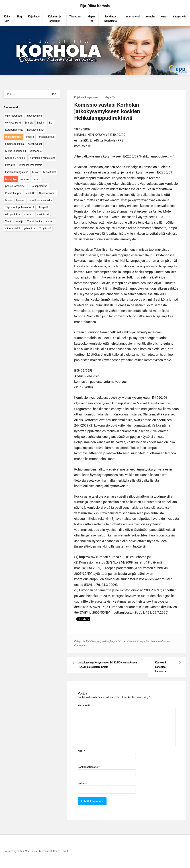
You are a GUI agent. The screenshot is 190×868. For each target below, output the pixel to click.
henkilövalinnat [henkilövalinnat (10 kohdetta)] (36, 130)
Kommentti (84, 705)
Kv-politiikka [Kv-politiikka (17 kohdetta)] (49, 172)
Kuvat (164, 17)
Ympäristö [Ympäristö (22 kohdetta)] (45, 228)
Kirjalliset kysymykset (86, 97)
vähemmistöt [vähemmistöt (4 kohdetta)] (13, 228)
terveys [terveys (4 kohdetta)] (20, 200)
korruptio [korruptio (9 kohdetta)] (10, 165)
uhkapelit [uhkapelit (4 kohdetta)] (43, 207)
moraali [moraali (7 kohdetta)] (25, 179)
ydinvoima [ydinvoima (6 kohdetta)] (30, 228)
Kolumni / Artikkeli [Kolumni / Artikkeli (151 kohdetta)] (16, 158)
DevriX (64, 851)
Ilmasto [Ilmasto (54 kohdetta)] (30, 137)
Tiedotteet (75, 17)
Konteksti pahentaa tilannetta (160, 667)
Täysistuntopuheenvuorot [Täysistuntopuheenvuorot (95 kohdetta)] (20, 207)
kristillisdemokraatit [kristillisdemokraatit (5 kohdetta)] (31, 165)
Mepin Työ (91, 19)
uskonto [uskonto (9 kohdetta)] (29, 214)
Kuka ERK (7, 19)
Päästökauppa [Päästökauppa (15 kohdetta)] (13, 193)
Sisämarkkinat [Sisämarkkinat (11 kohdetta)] (47, 193)
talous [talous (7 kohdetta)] (9, 200)
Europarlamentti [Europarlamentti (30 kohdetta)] (14, 130)
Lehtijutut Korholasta (111, 19)
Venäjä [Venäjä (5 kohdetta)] (19, 221)
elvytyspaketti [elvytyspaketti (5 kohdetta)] (13, 123)
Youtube (150, 17)
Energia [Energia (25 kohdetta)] (29, 123)
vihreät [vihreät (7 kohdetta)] (50, 221)
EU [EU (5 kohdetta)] (51, 123)
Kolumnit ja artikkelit (55, 19)
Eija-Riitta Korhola (95, 6)
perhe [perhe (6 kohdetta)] (36, 179)
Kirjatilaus (34, 17)
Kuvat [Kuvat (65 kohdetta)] (35, 172)
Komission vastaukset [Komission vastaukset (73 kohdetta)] (42, 158)
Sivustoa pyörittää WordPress (20, 851)
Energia (141, 641)
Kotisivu (82, 783)
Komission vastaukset (158, 641)
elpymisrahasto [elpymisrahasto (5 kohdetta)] (14, 116)
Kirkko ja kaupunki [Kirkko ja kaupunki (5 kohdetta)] (16, 151)
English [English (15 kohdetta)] (41, 123)
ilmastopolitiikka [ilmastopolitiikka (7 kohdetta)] (15, 144)
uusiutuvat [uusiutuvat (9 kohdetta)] (43, 214)
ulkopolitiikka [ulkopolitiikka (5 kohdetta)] (13, 214)
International (133, 17)
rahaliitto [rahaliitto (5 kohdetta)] (30, 193)
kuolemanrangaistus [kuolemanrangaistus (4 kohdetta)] (17, 172)
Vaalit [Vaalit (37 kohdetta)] (8, 221)
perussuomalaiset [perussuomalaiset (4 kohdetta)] (15, 186)
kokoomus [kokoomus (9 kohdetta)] (36, 151)
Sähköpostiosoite (89, 767)
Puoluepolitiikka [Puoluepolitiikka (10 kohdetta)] (38, 186)
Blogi (20, 17)
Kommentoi (81, 645)
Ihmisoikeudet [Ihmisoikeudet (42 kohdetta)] (13, 137)
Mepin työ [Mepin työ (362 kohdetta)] (11, 179)
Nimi (81, 751)
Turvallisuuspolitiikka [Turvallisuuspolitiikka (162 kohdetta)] (40, 200)
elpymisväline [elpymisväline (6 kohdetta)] (34, 116)
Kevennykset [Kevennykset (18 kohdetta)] (35, 144)
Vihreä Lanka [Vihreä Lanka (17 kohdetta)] (35, 221)
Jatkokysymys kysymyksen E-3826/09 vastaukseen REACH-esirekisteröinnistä (107, 665)
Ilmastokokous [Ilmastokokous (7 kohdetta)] (46, 137)
